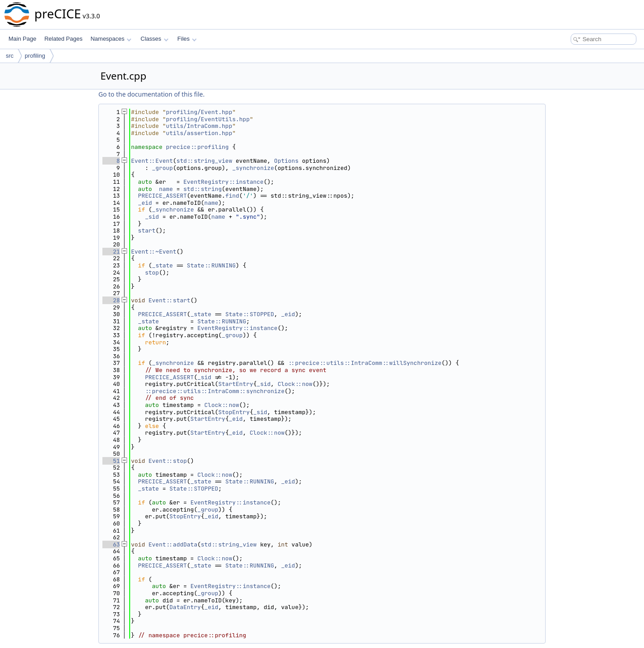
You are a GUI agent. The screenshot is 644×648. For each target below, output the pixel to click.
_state (163, 265)
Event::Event (152, 161)
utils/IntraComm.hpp (199, 126)
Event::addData (173, 544)
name (166, 189)
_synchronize (253, 168)
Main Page (22, 39)
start (147, 231)
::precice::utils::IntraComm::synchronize (215, 391)
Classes (154, 39)
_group (163, 168)
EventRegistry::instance (223, 182)
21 (111, 252)
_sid (152, 217)
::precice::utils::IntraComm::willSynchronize (365, 363)
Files (187, 39)
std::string (203, 189)
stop (152, 273)
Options (286, 161)
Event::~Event (154, 252)
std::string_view (204, 161)
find (232, 196)
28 (111, 300)
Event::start (169, 300)
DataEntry (185, 607)
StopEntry (234, 412)
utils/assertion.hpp (199, 133)
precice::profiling (197, 147)
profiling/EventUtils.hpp (208, 119)
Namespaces (111, 39)
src (10, 56)
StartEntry (236, 384)
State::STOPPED (250, 314)
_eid (145, 203)
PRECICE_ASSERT (163, 196)
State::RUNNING (211, 265)
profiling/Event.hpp (199, 112)
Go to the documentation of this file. (151, 94)
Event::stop (168, 461)
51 (111, 461)
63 (111, 544)
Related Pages (63, 39)
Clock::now (295, 384)
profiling (35, 56)
